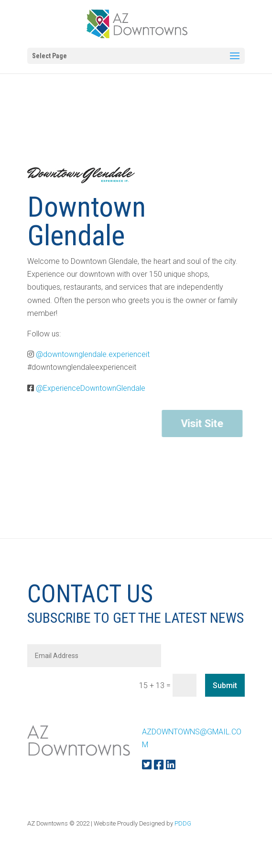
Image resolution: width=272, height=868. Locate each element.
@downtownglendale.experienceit (93, 354)
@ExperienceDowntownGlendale (92, 388)
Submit (225, 685)
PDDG (183, 823)
